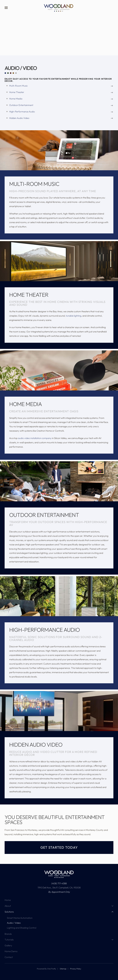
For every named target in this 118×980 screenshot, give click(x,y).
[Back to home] (59, 8)
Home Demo (11, 951)
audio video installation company (35, 438)
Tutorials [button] (59, 940)
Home (8, 900)
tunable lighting (74, 316)
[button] (6, 8)
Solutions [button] (59, 912)
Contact (9, 957)
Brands (8, 934)
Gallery (8, 945)
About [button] (59, 906)
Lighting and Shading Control (22, 928)
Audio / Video (14, 923)
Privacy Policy (76, 969)
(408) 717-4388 (59, 883)
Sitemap (63, 969)
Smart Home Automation (20, 918)
